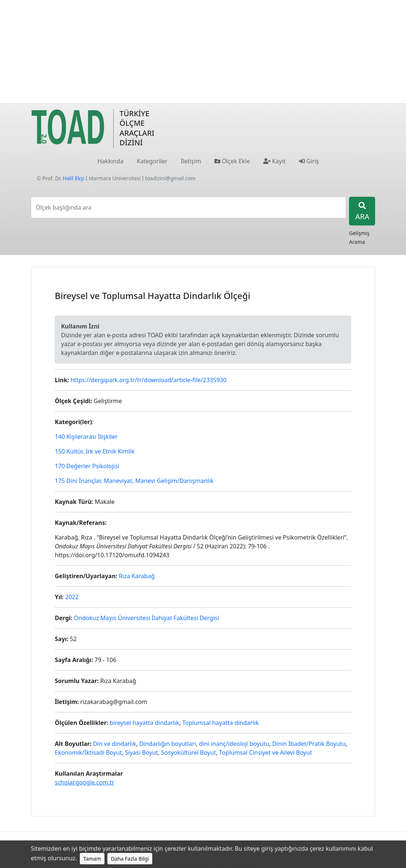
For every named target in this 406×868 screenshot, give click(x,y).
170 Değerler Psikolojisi (87, 466)
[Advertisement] (203, 51)
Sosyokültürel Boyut (188, 753)
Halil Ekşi (74, 178)
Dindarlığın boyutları (168, 744)
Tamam (92, 859)
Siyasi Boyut (142, 753)
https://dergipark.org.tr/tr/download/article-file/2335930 (149, 380)
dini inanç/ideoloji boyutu (234, 744)
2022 (72, 597)
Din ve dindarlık (115, 744)
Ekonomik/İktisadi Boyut (88, 753)
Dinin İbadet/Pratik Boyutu (309, 744)
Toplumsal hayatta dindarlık (221, 723)
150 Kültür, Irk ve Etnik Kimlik (95, 451)
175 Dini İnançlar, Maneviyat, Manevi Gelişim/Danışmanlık (134, 481)
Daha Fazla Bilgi (130, 859)
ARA (362, 212)
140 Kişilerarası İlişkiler (86, 437)
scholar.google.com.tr (85, 782)
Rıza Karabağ (137, 576)
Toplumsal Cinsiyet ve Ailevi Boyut (266, 753)
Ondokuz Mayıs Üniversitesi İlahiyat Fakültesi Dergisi (147, 618)
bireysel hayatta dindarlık (144, 723)
